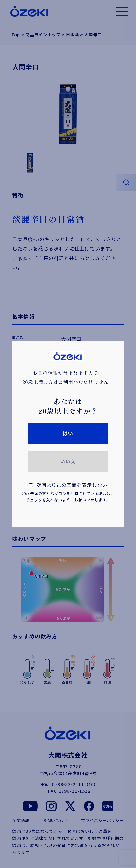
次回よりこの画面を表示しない (68, 492)
